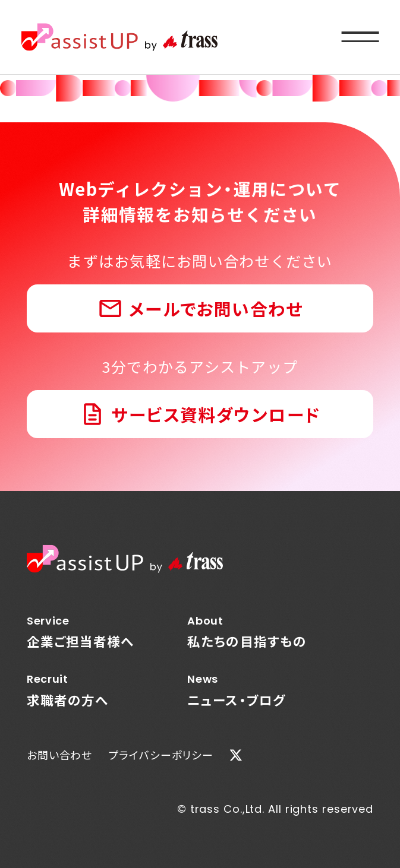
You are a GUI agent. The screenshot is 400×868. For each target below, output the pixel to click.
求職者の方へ (81, 690)
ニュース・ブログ (247, 690)
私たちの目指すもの (247, 632)
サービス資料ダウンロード (216, 414)
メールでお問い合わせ (216, 308)
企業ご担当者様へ (81, 632)
